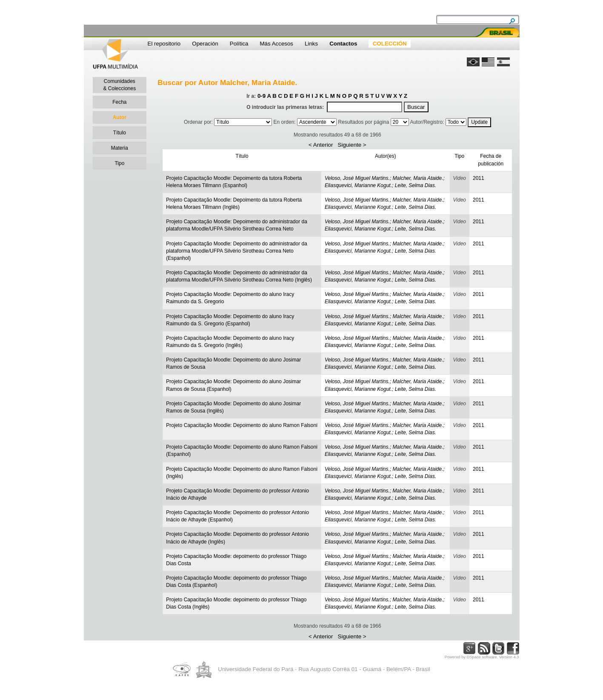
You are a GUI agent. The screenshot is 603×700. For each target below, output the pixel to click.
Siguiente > (352, 145)
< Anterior (321, 145)
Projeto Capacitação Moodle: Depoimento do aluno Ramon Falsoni (242, 425)
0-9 (261, 96)
